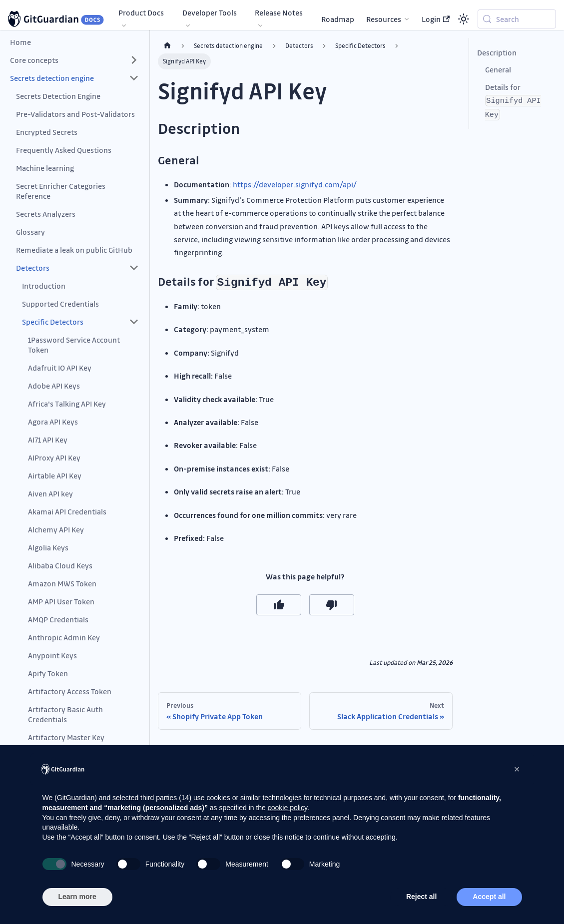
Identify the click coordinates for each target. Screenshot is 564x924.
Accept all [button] (489, 897)
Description (497, 52)
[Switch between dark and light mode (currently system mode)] (464, 19)
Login (436, 19)
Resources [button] (384, 19)
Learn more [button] (77, 897)
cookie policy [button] (287, 808)
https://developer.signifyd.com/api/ (295, 184)
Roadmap (338, 19)
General (498, 69)
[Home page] (167, 46)
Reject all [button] (421, 897)
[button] (74, 60)
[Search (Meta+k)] (517, 19)
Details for (513, 101)
